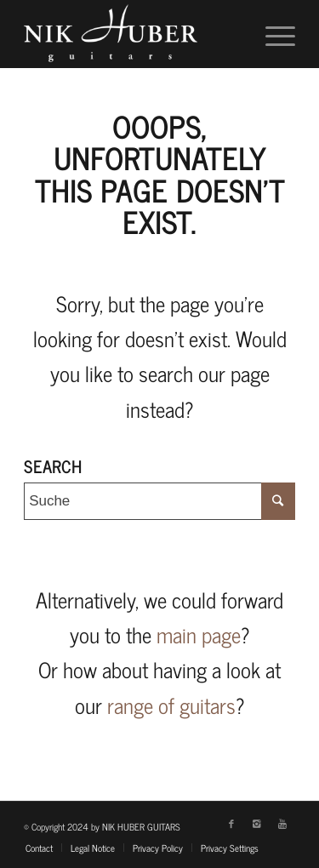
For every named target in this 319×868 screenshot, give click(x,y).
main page (199, 634)
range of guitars (171, 705)
